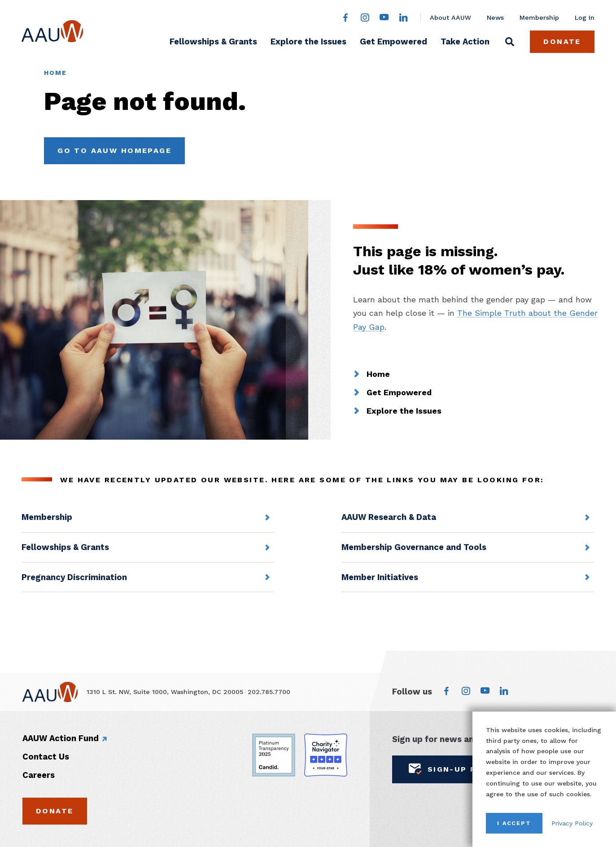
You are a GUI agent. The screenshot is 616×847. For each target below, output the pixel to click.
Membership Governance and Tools (414, 547)
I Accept (514, 823)
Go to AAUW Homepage (114, 151)
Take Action (465, 41)
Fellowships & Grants (213, 41)
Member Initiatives (380, 577)
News (495, 17)
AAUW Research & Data (389, 517)
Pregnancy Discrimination (74, 577)
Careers (39, 775)
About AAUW (450, 17)
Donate (562, 41)
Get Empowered (393, 41)
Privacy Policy (572, 823)
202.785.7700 (269, 692)
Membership (539, 17)
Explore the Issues (308, 41)
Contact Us (46, 757)
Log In (585, 17)
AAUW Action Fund (61, 738)
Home (55, 73)
